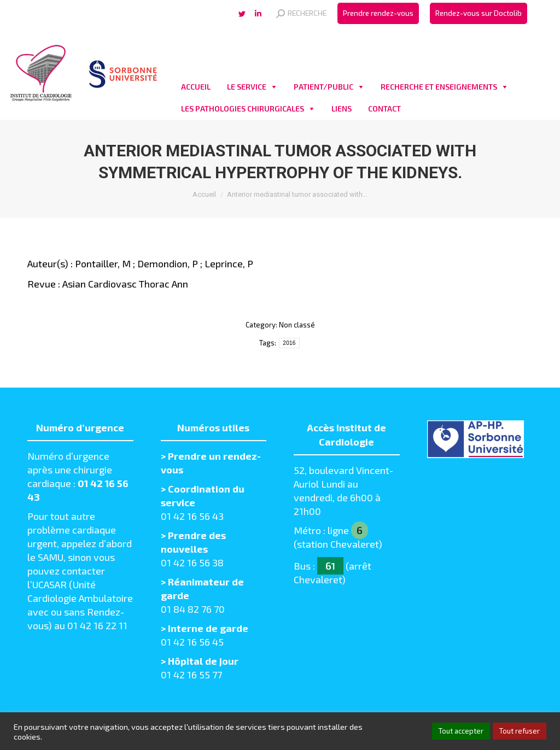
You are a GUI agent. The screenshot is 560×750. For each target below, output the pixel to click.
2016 (289, 343)
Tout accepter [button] (461, 731)
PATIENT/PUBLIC (323, 87)
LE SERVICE (247, 87)
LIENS (342, 109)
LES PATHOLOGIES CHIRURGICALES (243, 109)
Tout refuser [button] (520, 731)
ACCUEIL (196, 87)
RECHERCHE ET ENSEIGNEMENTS (439, 87)
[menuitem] (378, 13)
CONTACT (384, 109)
